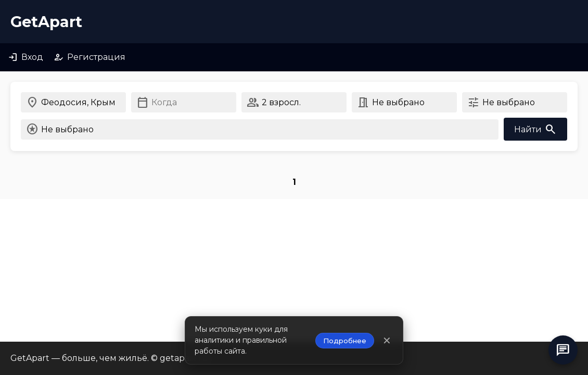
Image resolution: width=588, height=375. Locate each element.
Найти (535, 129)
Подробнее (345, 341)
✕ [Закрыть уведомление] (387, 341)
